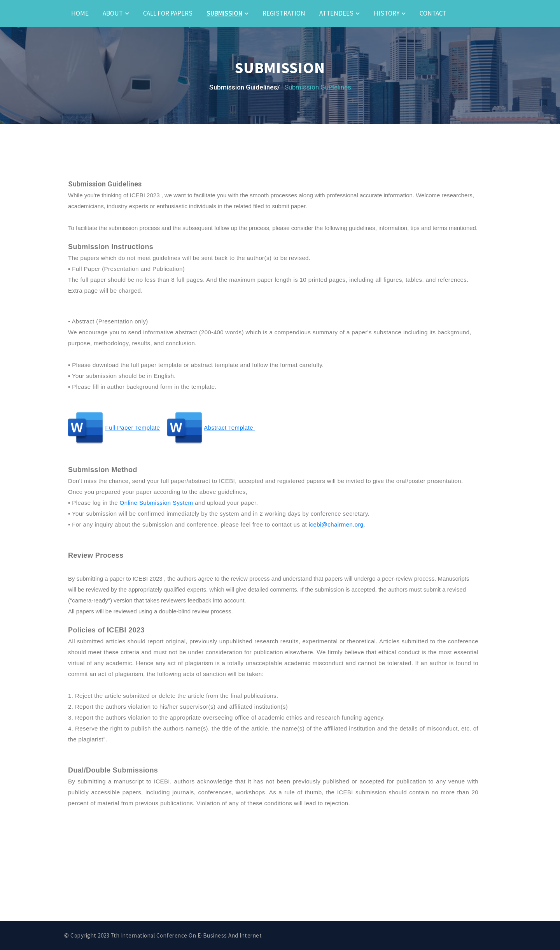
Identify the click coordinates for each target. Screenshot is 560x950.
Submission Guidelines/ (245, 87)
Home (80, 13)
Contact (433, 13)
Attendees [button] (336, 13)
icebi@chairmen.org (336, 524)
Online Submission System (157, 503)
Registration (284, 13)
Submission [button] (224, 13)
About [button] (113, 13)
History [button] (387, 13)
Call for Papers (168, 13)
